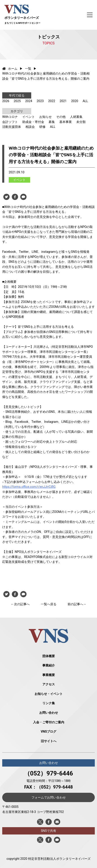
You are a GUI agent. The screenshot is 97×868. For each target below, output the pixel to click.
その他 (61, 117)
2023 (40, 101)
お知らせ (45, 117)
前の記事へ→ (77, 604)
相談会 (30, 127)
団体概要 (49, 656)
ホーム (10, 69)
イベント (29, 117)
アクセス (49, 684)
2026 (6, 101)
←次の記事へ (20, 604)
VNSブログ (49, 732)
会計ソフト (10, 122)
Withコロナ (10, 117)
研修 (42, 127)
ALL (85, 101)
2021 (63, 101)
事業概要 (49, 675)
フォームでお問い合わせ (49, 797)
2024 (29, 101)
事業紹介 (49, 665)
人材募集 (76, 117)
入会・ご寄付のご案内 (49, 722)
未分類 (81, 122)
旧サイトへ (49, 741)
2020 (75, 101)
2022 (52, 101)
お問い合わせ (49, 713)
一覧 (28, 69)
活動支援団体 (12, 127)
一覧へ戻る (49, 604)
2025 (17, 101)
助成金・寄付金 (33, 122)
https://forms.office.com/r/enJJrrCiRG (29, 487)
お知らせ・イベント (49, 694)
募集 (52, 122)
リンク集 (49, 703)
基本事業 (66, 122)
